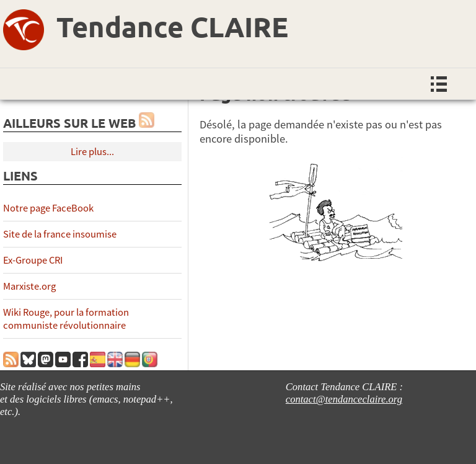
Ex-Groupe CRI (33, 260)
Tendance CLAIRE (172, 27)
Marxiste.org (29, 286)
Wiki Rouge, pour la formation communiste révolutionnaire (66, 319)
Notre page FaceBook (48, 208)
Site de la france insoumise (60, 234)
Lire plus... (92, 152)
